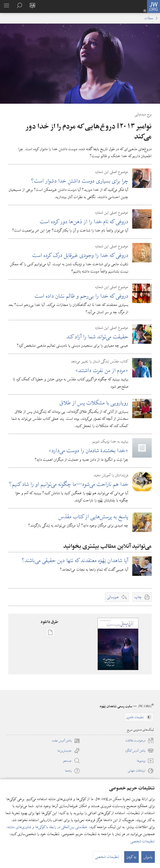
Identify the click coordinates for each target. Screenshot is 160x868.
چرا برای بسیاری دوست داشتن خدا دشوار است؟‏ (80, 181)
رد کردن (131, 857)
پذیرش (148, 857)
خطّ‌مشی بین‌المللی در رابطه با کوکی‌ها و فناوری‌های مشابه (48, 827)
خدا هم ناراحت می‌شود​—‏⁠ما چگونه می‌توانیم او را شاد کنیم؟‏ (69, 484)
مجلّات (149, 18)
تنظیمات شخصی (143, 841)
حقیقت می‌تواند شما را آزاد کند (98, 337)
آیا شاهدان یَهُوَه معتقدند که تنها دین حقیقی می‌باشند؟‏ (75, 560)
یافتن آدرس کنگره (140, 751)
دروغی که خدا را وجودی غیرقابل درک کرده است (80, 255)
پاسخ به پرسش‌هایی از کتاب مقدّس (93, 517)
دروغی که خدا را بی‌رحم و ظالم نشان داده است (82, 296)
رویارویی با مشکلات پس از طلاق (94, 403)
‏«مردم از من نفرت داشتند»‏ (102, 370)
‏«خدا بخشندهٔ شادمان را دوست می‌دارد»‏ (88, 450)
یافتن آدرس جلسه (66, 741)
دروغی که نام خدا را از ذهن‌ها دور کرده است (84, 222)
